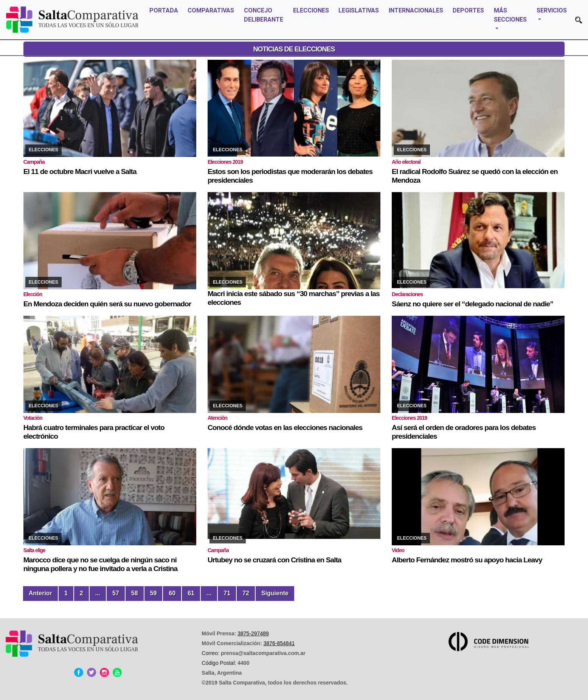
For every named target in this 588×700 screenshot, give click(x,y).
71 (227, 593)
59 (154, 593)
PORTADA (164, 10)
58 (135, 593)
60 (172, 593)
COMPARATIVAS (211, 10)
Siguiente (275, 593)
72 (246, 593)
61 (191, 593)
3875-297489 (253, 633)
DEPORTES (468, 10)
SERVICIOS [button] (552, 10)
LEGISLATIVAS (359, 10)
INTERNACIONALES (416, 10)
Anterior (40, 593)
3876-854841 (279, 643)
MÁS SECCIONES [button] (510, 15)
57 (116, 593)
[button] (579, 20)
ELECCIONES (311, 10)
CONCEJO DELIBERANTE (264, 15)
